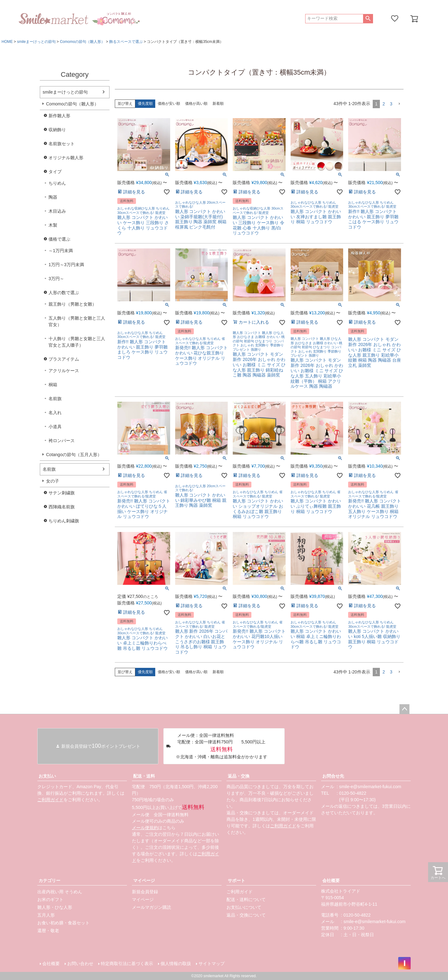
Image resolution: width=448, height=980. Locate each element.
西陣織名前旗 (62, 507)
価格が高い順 (196, 104)
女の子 (53, 481)
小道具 (55, 427)
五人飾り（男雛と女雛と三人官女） (77, 321)
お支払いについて (244, 907)
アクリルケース (64, 371)
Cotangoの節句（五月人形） (74, 455)
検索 (368, 19)
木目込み (57, 211)
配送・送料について (246, 899)
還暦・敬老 (48, 931)
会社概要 (331, 881)
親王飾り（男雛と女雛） (72, 304)
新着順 (218, 104)
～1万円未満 (61, 251)
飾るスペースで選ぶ (126, 42)
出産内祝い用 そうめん (60, 892)
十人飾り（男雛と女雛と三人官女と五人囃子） (77, 342)
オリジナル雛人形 (66, 158)
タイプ (55, 172)
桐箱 (53, 385)
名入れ (55, 413)
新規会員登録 (145, 892)
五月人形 (46, 915)
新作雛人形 (59, 116)
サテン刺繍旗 (62, 493)
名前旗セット (62, 144)
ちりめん (57, 183)
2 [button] (384, 104)
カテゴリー (49, 881)
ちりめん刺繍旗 (64, 521)
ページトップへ (404, 709)
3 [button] (391, 104)
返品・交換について (246, 915)
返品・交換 (239, 776)
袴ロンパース (62, 441)
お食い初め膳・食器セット (63, 923)
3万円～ (56, 279)
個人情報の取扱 (176, 964)
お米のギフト (50, 899)
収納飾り (57, 130)
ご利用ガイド (50, 800)
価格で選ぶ (59, 239)
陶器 (53, 197)
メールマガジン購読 (152, 907)
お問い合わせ (80, 964)
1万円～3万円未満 (66, 265)
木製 (53, 225)
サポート (236, 881)
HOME (7, 42)
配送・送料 (144, 776)
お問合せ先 (333, 776)
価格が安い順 (169, 104)
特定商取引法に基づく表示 (127, 964)
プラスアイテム (64, 359)
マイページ (144, 881)
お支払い (47, 776)
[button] (399, 104)
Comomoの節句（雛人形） (82, 42)
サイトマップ (212, 964)
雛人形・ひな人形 (55, 907)
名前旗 (55, 399)
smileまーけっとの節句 (36, 42)
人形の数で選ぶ (64, 293)
